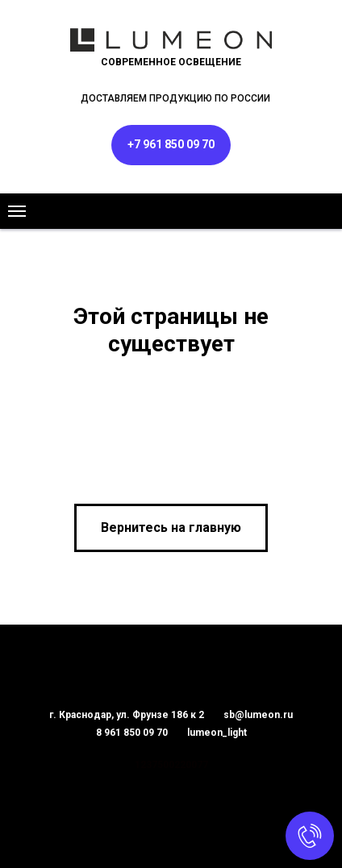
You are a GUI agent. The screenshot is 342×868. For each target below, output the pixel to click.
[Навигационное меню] (17, 211)
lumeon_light (217, 733)
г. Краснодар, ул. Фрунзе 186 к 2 (127, 715)
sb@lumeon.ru (258, 715)
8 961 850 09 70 (132, 733)
